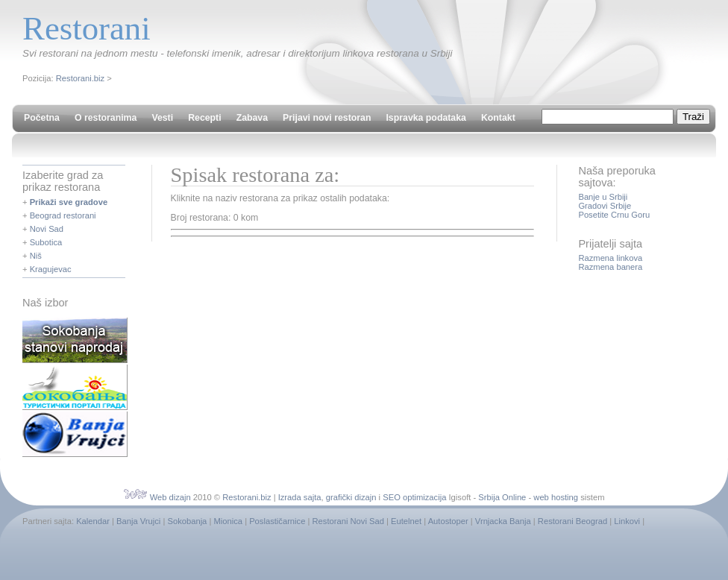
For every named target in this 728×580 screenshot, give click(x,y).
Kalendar (93, 521)
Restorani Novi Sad (348, 521)
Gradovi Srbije (605, 206)
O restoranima (106, 118)
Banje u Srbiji (603, 197)
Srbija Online (502, 497)
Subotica (46, 242)
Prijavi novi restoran (327, 118)
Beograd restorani (63, 215)
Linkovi (627, 521)
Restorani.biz (80, 78)
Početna (42, 118)
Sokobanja (187, 521)
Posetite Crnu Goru (614, 215)
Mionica (228, 521)
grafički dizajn (351, 497)
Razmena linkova (610, 258)
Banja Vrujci (138, 521)
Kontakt (498, 118)
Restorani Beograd (572, 521)
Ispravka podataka (426, 118)
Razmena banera (610, 267)
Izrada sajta (300, 497)
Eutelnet (406, 521)
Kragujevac (51, 269)
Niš (36, 256)
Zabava (252, 118)
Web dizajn (170, 497)
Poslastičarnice (277, 521)
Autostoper (448, 521)
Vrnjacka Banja (503, 521)
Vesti (162, 118)
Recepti (204, 118)
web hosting (556, 497)
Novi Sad (47, 229)
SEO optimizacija (414, 497)
